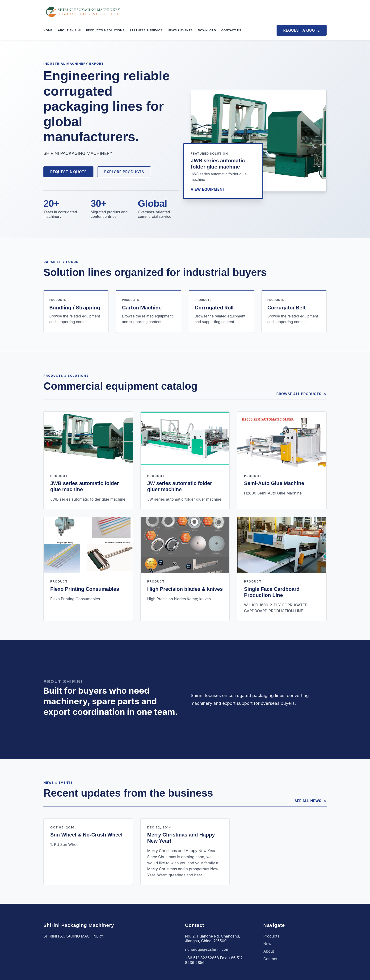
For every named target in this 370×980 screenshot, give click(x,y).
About (269, 951)
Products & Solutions (105, 30)
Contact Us (231, 30)
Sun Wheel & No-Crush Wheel (86, 835)
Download (207, 30)
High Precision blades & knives (185, 589)
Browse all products (299, 394)
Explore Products (124, 172)
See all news (308, 801)
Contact (270, 959)
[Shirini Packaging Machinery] (83, 12)
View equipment (208, 189)
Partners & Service (146, 30)
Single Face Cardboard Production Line (272, 592)
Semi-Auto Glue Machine (274, 483)
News (268, 944)
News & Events (180, 30)
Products (271, 936)
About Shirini (69, 30)
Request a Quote (302, 30)
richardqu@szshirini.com (207, 949)
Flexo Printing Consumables (85, 589)
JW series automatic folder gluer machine (180, 486)
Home (48, 30)
